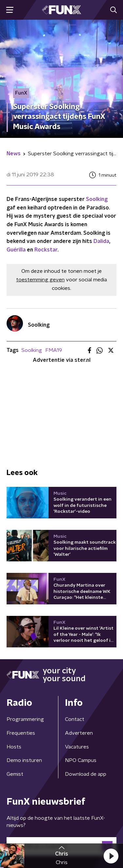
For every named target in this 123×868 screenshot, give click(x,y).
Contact (75, 719)
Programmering (25, 719)
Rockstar (46, 250)
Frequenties (21, 733)
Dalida (101, 241)
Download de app (86, 774)
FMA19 (54, 350)
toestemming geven (40, 280)
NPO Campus (81, 760)
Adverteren (79, 733)
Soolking (97, 199)
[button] (111, 856)
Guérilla (16, 250)
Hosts (14, 747)
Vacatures (77, 747)
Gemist (15, 774)
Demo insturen (24, 760)
